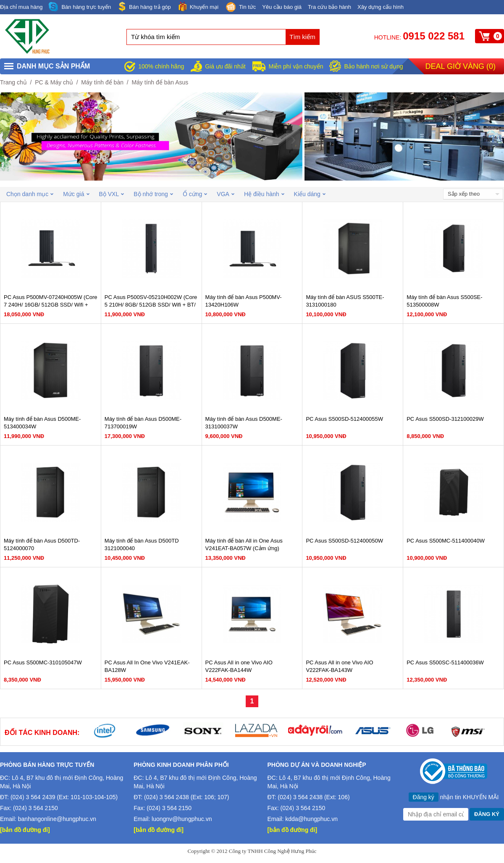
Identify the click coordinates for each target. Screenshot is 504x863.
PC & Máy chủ (54, 82)
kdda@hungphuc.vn (311, 819)
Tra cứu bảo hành (329, 7)
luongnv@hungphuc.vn (182, 819)
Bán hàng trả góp (144, 7)
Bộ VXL (112, 194)
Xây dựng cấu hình (381, 7)
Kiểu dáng (310, 194)
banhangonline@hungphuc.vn (57, 819)
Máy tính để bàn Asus (160, 82)
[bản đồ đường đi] (25, 830)
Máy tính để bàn (102, 82)
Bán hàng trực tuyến (80, 7)
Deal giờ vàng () (461, 66)
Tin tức (240, 8)
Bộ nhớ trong (153, 194)
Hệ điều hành (264, 194)
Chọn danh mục (30, 194)
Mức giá (76, 194)
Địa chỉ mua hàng (21, 7)
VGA (226, 194)
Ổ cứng (195, 194)
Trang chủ (13, 82)
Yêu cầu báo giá (282, 7)
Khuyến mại (198, 7)
